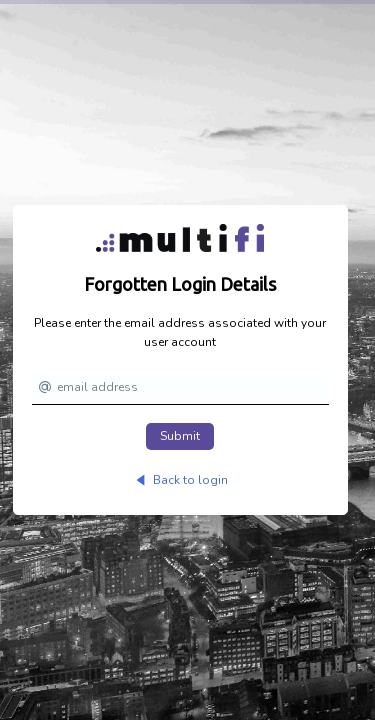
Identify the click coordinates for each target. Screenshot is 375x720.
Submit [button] (180, 436)
